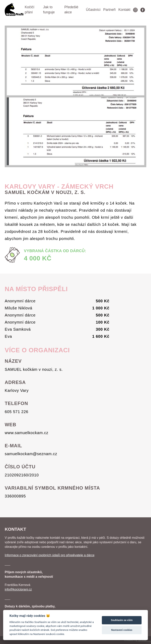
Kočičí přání (30, 10)
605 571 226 (17, 412)
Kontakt (124, 10)
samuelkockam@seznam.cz (31, 454)
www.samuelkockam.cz (27, 433)
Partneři (109, 10)
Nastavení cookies (122, 630)
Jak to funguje (49, 10)
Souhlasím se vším (122, 620)
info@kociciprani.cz (18, 589)
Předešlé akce (71, 10)
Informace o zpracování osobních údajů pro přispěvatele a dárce (50, 555)
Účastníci (93, 10)
